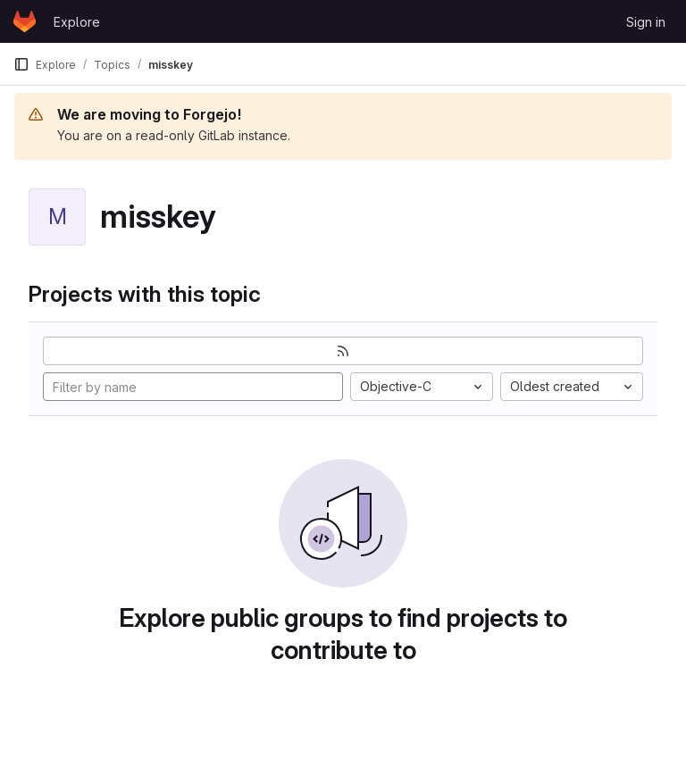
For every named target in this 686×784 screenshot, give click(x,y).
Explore (77, 22)
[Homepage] (25, 21)
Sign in (646, 22)
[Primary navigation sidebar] (21, 64)
